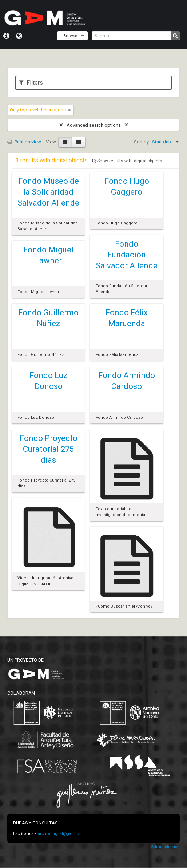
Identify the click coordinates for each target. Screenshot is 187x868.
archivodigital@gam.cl (59, 834)
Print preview (24, 142)
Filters (31, 83)
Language (19, 36)
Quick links (6, 36)
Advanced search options (94, 125)
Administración (165, 847)
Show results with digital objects (127, 161)
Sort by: (142, 142)
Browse (70, 35)
